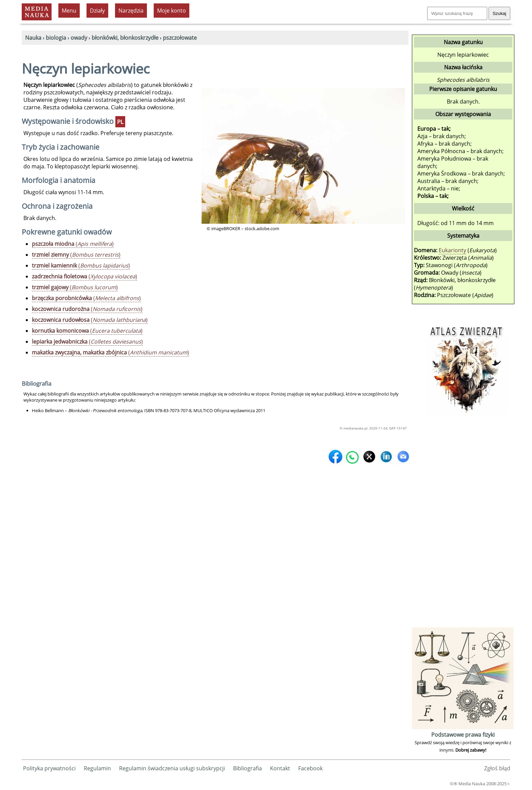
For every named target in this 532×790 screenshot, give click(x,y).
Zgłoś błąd (497, 768)
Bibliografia (248, 768)
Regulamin (97, 768)
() (73, 244)
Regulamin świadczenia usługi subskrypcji (172, 768)
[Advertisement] (463, 524)
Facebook (310, 768)
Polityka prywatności (49, 768)
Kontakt (280, 768)
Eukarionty (452, 250)
